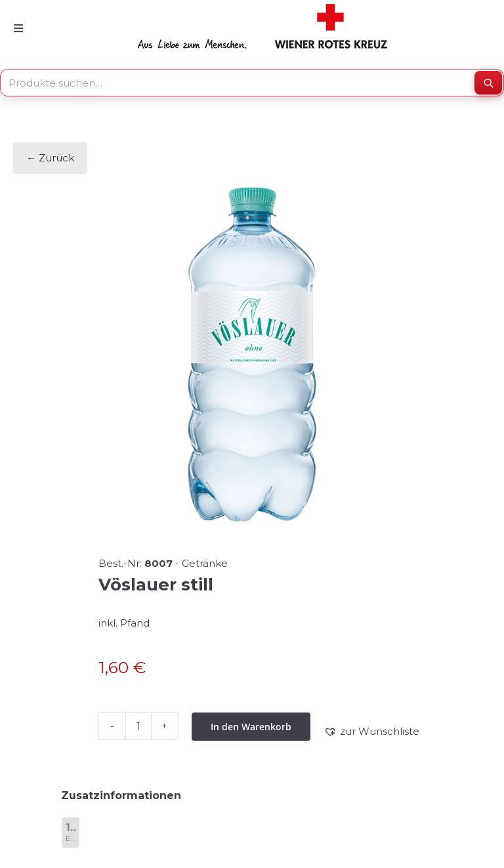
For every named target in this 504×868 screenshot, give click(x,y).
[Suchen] (488, 83)
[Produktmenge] (138, 726)
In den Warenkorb (251, 727)
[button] (371, 732)
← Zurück (50, 158)
